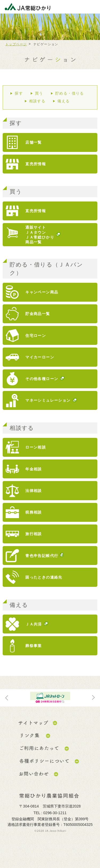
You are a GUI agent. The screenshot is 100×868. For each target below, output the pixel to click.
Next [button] (93, 698)
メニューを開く (92, 7)
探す (19, 93)
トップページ (16, 44)
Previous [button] (7, 698)
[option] (50, 698)
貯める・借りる (70, 93)
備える (63, 101)
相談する (37, 101)
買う (39, 93)
